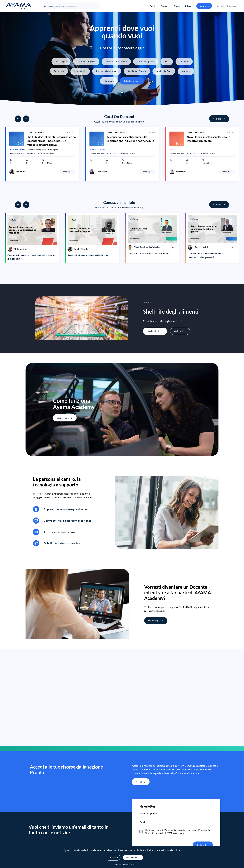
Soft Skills (184, 61)
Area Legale (61, 61)
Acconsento (133, 857)
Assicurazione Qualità (116, 61)
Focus (177, 6)
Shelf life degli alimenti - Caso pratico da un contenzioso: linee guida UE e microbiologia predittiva (51, 141)
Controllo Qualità (146, 61)
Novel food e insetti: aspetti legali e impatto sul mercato (209, 139)
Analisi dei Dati (164, 71)
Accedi (220, 6)
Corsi (152, 6)
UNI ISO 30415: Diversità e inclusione (148, 253)
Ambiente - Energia (137, 71)
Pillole (188, 6)
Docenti (164, 6)
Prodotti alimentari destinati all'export (89, 255)
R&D (167, 61)
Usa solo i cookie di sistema (125, 864)
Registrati (232, 6)
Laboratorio (80, 71)
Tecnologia (59, 71)
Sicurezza (186, 71)
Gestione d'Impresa (86, 61)
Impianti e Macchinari (107, 71)
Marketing (109, 81)
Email (142, 822)
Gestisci (113, 857)
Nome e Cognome (148, 813)
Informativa (171, 830)
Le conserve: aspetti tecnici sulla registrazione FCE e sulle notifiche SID (130, 139)
